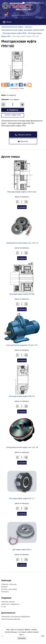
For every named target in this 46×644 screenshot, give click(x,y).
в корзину (13, 110)
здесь (21, 634)
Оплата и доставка (9, 589)
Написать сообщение (10, 604)
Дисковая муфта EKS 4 (22, 534)
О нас (4, 606)
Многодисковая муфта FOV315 (22, 381)
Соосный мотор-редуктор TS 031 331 (22, 330)
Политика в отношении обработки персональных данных (16, 618)
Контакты (5, 592)
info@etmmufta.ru (34, 3)
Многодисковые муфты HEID (15, 33)
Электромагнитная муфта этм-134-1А (22, 227)
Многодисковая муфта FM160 (22, 278)
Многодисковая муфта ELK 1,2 (22, 483)
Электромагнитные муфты (12, 27)
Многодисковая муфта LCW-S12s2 (22, 176)
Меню (7, 22)
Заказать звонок (23, 135)
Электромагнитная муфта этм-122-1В (22, 432)
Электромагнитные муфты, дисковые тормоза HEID (23, 30)
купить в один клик (13, 115)
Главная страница (9, 584)
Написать (23, 141)
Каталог (28, 27)
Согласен (22, 638)
